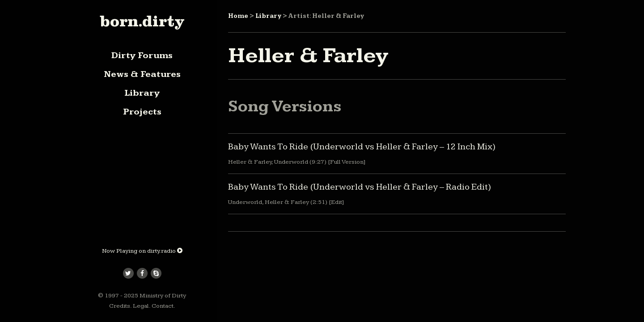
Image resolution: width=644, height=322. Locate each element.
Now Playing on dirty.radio (142, 251)
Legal (141, 306)
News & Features (142, 74)
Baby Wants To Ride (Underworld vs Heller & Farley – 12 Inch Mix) (362, 147)
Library (142, 93)
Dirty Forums (142, 55)
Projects (142, 112)
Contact (163, 306)
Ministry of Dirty (163, 296)
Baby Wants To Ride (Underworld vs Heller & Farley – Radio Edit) (360, 187)
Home (238, 16)
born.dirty (142, 21)
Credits (120, 306)
